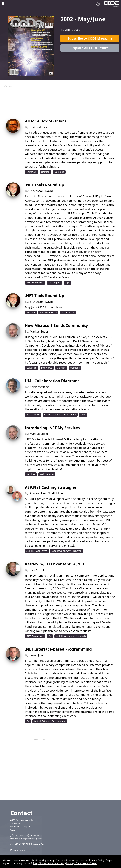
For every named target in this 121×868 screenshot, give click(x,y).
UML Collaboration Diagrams (52, 381)
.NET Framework (35, 282)
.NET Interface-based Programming (58, 649)
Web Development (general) (67, 551)
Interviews (47, 368)
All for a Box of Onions (46, 121)
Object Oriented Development (60, 415)
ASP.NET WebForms (37, 551)
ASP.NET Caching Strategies (51, 487)
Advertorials (68, 312)
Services (31, 474)
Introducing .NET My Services (52, 428)
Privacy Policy (18, 850)
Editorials (31, 172)
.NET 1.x (31, 312)
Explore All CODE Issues (90, 48)
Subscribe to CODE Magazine (90, 38)
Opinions (59, 172)
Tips (68, 282)
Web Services (47, 474)
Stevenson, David (41, 191)
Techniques (55, 282)
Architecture (33, 415)
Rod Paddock (39, 127)
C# (50, 636)
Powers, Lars (38, 493)
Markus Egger (39, 331)
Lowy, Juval (37, 655)
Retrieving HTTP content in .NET (55, 564)
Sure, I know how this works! (48, 863)
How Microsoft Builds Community (56, 325)
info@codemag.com (31, 839)
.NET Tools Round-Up (44, 185)
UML (83, 415)
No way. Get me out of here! (82, 863)
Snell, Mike (55, 493)
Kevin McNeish (40, 387)
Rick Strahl (37, 570)
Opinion (45, 172)
